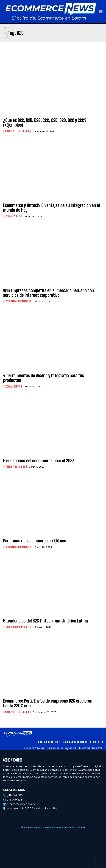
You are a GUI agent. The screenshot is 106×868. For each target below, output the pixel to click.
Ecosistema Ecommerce (18, 301)
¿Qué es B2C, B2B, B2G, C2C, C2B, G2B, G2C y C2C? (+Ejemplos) (45, 123)
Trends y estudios (15, 467)
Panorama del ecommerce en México (35, 541)
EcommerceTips (13, 216)
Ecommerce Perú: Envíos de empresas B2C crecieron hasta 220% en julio (48, 703)
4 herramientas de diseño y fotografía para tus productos (44, 378)
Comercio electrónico (17, 131)
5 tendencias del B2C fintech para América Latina (45, 621)
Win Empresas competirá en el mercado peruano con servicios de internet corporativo (49, 293)
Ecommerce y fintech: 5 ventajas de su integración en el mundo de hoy (52, 208)
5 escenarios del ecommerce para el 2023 (39, 461)
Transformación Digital (18, 627)
